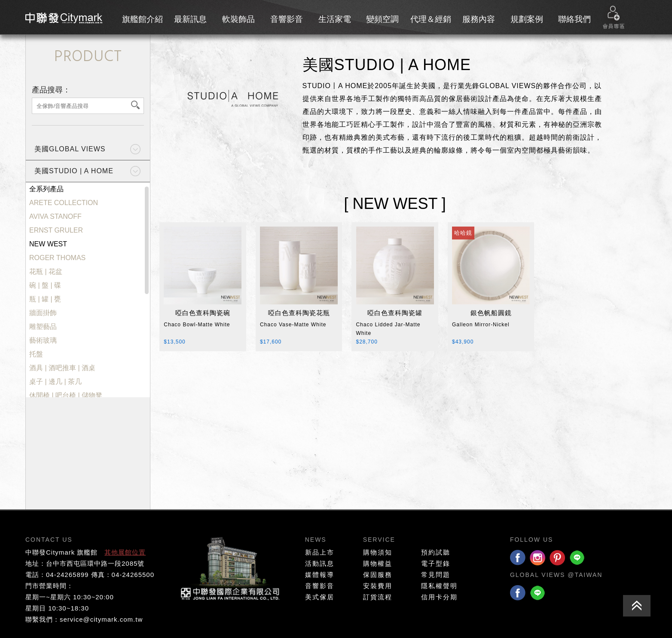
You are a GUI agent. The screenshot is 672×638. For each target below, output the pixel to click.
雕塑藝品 (43, 327)
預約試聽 (436, 552)
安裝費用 (378, 586)
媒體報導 (320, 575)
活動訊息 (320, 563)
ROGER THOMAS (57, 258)
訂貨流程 (378, 597)
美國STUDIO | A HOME (74, 171)
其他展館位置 (125, 552)
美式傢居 (320, 597)
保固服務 (378, 575)
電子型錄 (436, 563)
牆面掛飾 (43, 313)
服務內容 (479, 19)
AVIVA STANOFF (55, 217)
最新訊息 (190, 19)
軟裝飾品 (238, 19)
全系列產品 (46, 189)
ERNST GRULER (56, 230)
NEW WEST (48, 244)
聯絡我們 (574, 19)
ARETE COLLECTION (64, 203)
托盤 (36, 354)
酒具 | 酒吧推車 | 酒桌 (62, 368)
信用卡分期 (439, 597)
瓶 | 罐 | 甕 (45, 299)
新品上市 (320, 552)
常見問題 (436, 575)
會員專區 (614, 17)
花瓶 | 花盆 (46, 272)
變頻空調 (382, 19)
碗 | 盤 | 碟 (45, 285)
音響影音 (287, 19)
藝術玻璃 (43, 340)
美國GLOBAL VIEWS (70, 149)
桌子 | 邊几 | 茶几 (55, 382)
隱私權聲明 (439, 586)
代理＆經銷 (431, 19)
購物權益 (378, 563)
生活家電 (335, 19)
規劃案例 (527, 19)
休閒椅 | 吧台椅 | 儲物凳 (66, 396)
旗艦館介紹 (142, 19)
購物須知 (378, 552)
